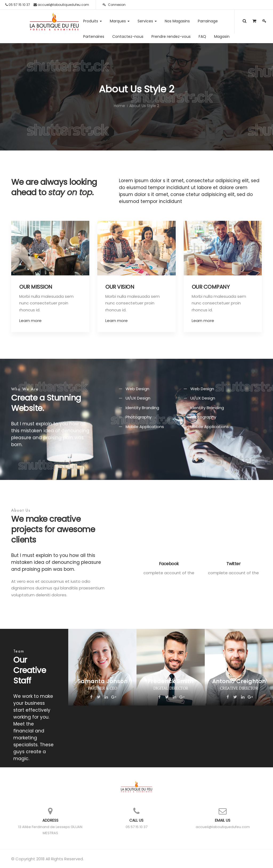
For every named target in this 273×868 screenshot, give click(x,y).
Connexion (114, 5)
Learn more (30, 321)
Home (119, 106)
